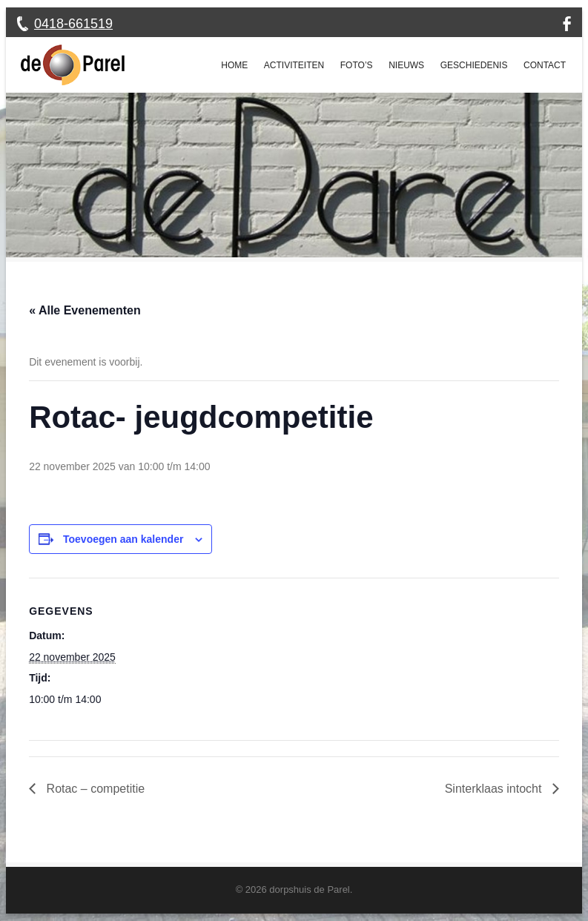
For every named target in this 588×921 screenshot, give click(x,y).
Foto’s (357, 65)
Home (234, 65)
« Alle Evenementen (85, 310)
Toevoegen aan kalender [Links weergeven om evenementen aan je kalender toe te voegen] (123, 539)
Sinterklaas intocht (495, 789)
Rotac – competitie (94, 789)
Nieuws (406, 65)
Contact (545, 65)
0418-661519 (73, 24)
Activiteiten (294, 65)
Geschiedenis (474, 65)
